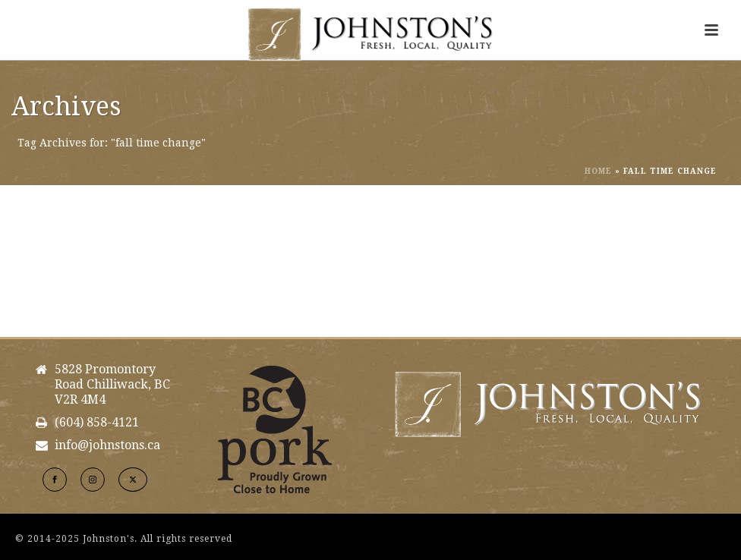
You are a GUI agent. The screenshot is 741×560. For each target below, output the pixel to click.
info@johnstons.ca (107, 445)
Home (598, 171)
